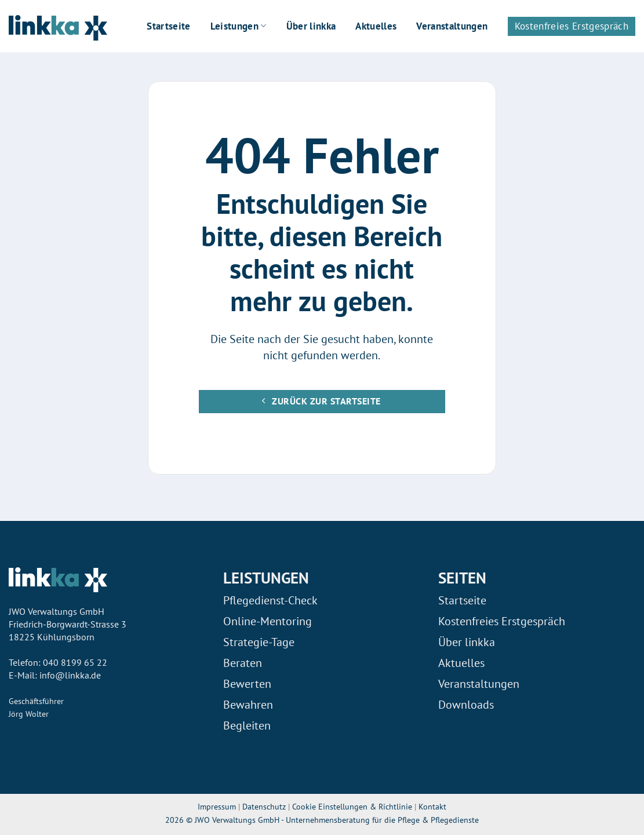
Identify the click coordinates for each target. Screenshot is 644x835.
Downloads (466, 705)
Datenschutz (264, 806)
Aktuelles (376, 26)
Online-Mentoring (268, 621)
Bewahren (248, 705)
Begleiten (247, 725)
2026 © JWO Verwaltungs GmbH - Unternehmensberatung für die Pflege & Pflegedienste (322, 820)
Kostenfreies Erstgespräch (572, 26)
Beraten (243, 663)
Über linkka (311, 26)
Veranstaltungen (452, 26)
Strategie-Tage (259, 642)
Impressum (217, 806)
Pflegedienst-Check (270, 600)
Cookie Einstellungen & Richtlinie (353, 806)
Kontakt (432, 806)
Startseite (168, 26)
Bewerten (247, 684)
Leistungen (239, 26)
